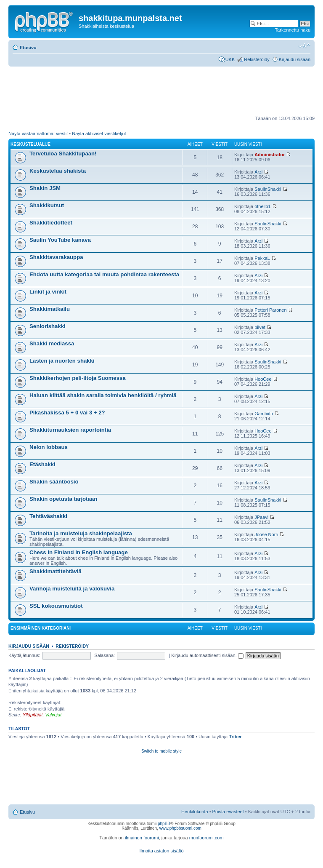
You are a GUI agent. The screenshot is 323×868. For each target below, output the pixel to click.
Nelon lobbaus (49, 447)
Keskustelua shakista (58, 171)
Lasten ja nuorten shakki (62, 361)
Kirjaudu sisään (295, 59)
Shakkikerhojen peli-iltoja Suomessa (78, 378)
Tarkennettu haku (293, 30)
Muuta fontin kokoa (304, 46)
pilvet (260, 327)
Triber (235, 737)
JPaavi (261, 517)
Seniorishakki (48, 326)
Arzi (258, 172)
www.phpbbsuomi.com (180, 828)
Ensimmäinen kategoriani (41, 628)
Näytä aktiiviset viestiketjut (99, 134)
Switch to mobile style (161, 751)
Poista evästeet (228, 812)
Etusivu (28, 48)
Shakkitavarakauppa (56, 257)
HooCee (263, 379)
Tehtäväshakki (48, 516)
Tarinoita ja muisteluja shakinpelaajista (81, 533)
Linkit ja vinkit (48, 292)
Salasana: (105, 655)
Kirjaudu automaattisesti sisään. (207, 655)
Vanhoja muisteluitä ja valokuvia (72, 589)
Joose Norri (266, 534)
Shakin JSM (45, 188)
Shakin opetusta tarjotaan (63, 499)
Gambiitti (263, 414)
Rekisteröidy (257, 59)
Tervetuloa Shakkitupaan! (63, 154)
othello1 (263, 206)
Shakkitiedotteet (51, 223)
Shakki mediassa (52, 343)
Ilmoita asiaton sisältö (161, 851)
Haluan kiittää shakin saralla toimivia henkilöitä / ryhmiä (103, 395)
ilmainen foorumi (142, 838)
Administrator (270, 155)
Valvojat (53, 715)
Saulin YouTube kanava (60, 240)
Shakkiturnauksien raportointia (70, 430)
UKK (230, 59)
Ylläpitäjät (33, 715)
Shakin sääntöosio (54, 482)
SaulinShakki (268, 189)
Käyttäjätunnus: (24, 655)
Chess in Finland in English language (79, 552)
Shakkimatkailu (50, 309)
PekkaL (262, 258)
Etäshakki (42, 464)
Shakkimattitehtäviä (56, 571)
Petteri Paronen (270, 310)
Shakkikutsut (47, 205)
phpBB (164, 824)
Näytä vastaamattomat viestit (38, 134)
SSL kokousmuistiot (56, 606)
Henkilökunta (195, 812)
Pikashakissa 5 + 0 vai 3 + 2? (67, 413)
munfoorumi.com (207, 838)
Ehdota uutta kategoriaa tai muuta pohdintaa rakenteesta (104, 274)
